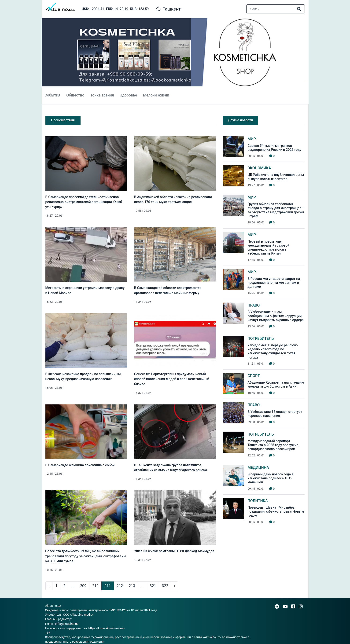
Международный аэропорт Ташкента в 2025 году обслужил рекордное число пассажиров (273, 445)
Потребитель (261, 339)
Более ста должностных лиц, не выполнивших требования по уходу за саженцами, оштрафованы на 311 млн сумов (86, 556)
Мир (252, 139)
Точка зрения (102, 95)
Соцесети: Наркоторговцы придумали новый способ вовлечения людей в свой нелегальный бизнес (172, 379)
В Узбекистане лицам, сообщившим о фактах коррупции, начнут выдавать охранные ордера (276, 316)
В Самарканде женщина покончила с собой (80, 465)
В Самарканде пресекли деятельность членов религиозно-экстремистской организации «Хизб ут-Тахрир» (84, 202)
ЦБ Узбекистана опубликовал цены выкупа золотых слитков (276, 177)
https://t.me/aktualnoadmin (107, 628)
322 (165, 586)
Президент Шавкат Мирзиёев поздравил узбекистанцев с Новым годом (276, 512)
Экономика (259, 168)
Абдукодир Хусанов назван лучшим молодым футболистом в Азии (276, 385)
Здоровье (128, 95)
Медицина (258, 468)
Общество (75, 95)
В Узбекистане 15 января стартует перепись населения (275, 414)
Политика (258, 501)
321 (153, 586)
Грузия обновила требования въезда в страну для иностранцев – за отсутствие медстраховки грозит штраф (276, 210)
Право (254, 305)
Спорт (254, 376)
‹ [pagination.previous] (49, 586)
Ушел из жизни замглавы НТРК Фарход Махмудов (174, 551)
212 (120, 586)
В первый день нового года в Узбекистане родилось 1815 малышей (271, 478)
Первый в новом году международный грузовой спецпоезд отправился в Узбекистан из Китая (269, 248)
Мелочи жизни (156, 95)
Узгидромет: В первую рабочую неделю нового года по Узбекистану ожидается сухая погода (273, 351)
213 (132, 586)
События (52, 95)
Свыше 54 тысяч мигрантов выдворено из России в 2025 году (274, 148)
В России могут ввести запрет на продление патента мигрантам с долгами (274, 283)
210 (95, 586)
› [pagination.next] (175, 586)
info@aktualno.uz (67, 624)
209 (83, 586)
